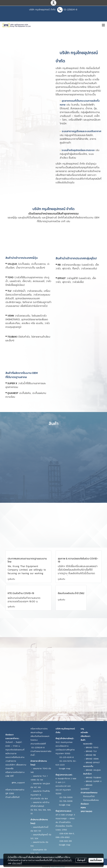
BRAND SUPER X (94, 781)
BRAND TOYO (92, 747)
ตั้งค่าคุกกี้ (81, 860)
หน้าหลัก (84, 732)
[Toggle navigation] (103, 25)
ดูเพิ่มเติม (12, 579)
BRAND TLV (91, 751)
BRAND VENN (92, 759)
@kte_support (18, 782)
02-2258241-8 (71, 9)
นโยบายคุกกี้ (17, 863)
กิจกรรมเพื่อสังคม (91, 800)
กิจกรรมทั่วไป (89, 796)
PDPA (83, 808)
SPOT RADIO (86, 811)
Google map (65, 768)
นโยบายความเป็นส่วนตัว (62, 860)
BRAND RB (91, 755)
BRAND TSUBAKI (93, 777)
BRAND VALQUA (93, 770)
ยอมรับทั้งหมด (96, 860)
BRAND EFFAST (93, 762)
